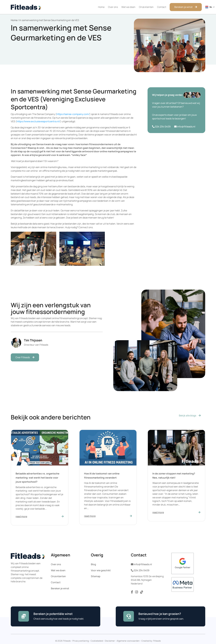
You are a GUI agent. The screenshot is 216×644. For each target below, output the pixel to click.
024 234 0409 (161, 127)
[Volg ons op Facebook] (132, 593)
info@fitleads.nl (185, 127)
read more (21, 516)
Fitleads (157, 641)
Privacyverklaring (81, 641)
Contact (162, 7)
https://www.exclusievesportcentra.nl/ (38, 121)
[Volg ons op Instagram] (137, 593)
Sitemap (96, 576)
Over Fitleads (23, 357)
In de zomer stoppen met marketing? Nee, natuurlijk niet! (174, 476)
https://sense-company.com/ (73, 114)
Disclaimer (110, 641)
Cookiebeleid (97, 641)
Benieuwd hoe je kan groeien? (160, 614)
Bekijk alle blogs (188, 416)
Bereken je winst (183, 7)
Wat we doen (128, 7)
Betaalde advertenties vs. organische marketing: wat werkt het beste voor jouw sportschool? (37, 478)
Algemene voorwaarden (128, 641)
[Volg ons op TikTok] (142, 593)
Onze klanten (146, 7)
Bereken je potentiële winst (53, 614)
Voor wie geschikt (101, 570)
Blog (93, 564)
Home (101, 7)
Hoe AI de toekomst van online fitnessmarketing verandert (102, 476)
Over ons (113, 7)
